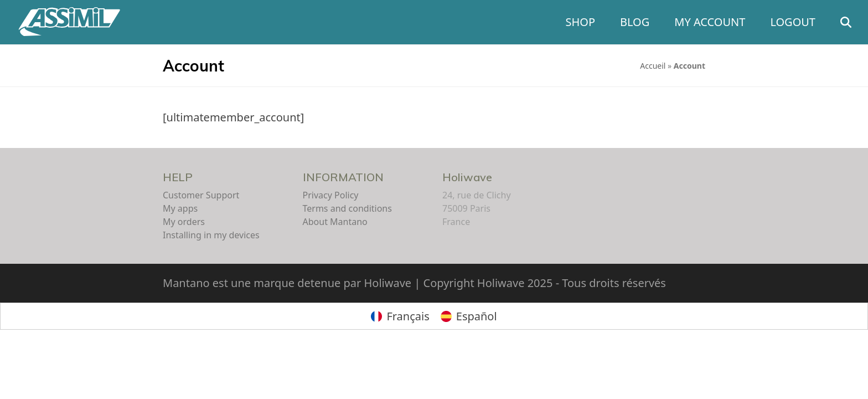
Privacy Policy (331, 195)
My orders (184, 222)
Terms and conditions (347, 208)
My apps (180, 208)
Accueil (653, 66)
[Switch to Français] (400, 316)
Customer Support (201, 195)
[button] (846, 22)
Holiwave (467, 177)
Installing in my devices (211, 235)
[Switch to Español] (469, 316)
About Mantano (335, 222)
